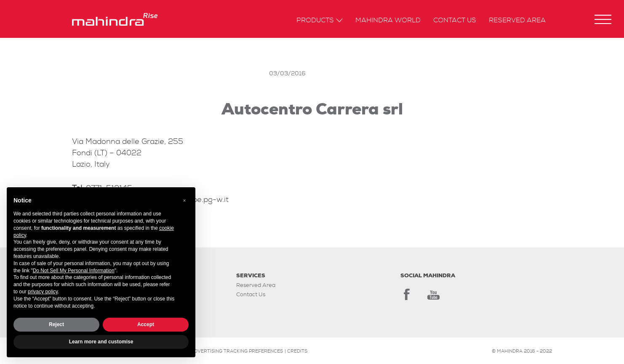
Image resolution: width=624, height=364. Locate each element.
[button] (603, 19)
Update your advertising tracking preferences (220, 351)
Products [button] (320, 21)
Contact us (455, 21)
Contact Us (251, 294)
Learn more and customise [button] (101, 342)
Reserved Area (517, 21)
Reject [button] (56, 324)
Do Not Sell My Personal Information (74, 271)
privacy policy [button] (43, 292)
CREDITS (297, 351)
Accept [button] (146, 324)
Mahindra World (388, 21)
